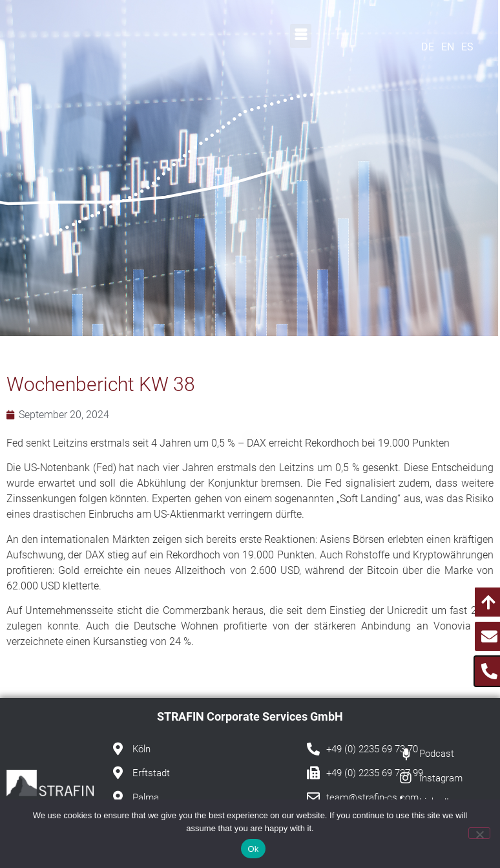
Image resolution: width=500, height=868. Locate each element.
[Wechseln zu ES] (470, 47)
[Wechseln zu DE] (431, 47)
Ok (253, 849)
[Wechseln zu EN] (451, 47)
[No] (479, 833)
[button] (301, 36)
